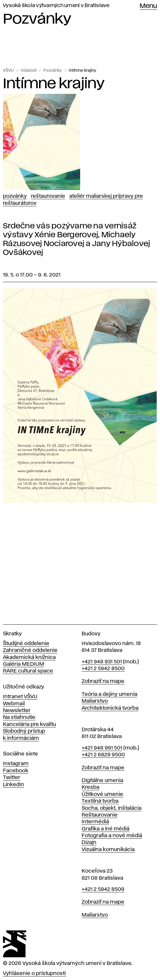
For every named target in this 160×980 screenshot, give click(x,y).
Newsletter (17, 711)
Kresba (90, 787)
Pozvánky (53, 71)
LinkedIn (14, 785)
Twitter (12, 778)
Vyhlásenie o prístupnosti (34, 974)
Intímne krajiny (83, 71)
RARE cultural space (28, 671)
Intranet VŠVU (20, 697)
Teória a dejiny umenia (109, 694)
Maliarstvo (95, 701)
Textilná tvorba (100, 801)
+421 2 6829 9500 (103, 755)
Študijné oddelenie (26, 644)
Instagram (16, 764)
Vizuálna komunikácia (108, 850)
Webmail (14, 704)
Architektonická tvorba (110, 708)
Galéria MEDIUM (24, 664)
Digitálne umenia (102, 781)
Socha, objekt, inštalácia (112, 808)
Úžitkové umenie (102, 794)
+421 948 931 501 (102, 662)
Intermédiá (95, 822)
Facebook (16, 771)
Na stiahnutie (19, 717)
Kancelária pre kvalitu (29, 724)
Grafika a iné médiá (105, 829)
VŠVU (8, 71)
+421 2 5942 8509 (103, 889)
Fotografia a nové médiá (112, 836)
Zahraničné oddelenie (30, 650)
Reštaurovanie (48, 196)
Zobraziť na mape (103, 681)
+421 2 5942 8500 (103, 669)
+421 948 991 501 (102, 748)
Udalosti (29, 71)
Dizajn (89, 842)
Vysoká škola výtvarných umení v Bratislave (56, 6)
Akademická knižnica (29, 657)
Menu (148, 6)
